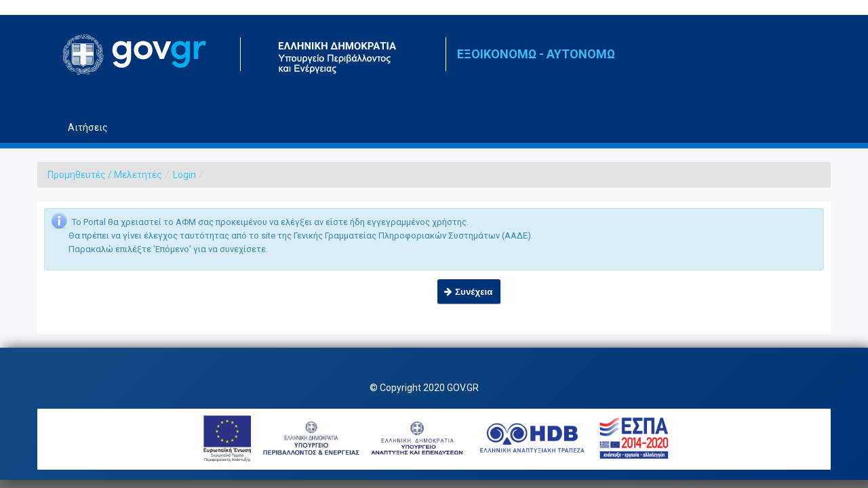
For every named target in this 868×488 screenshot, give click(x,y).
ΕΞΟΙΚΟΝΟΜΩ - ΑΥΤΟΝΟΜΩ (536, 54)
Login (184, 175)
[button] (469, 292)
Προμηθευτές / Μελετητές (105, 175)
